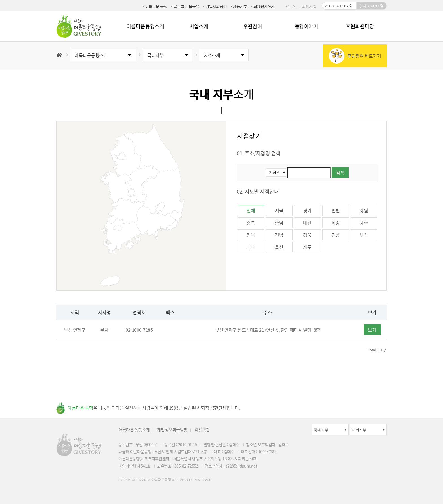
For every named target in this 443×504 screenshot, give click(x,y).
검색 (340, 173)
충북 (251, 223)
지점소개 (212, 55)
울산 (279, 247)
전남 (279, 235)
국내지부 (155, 55)
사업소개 (199, 26)
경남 (335, 235)
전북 (251, 235)
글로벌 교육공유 (186, 6)
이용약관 (202, 430)
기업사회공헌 (216, 6)
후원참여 (253, 26)
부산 (364, 235)
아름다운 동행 (156, 6)
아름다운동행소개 (145, 26)
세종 (335, 223)
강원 (364, 210)
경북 (307, 235)
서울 (279, 210)
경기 (307, 210)
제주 (307, 247)
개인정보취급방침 (172, 430)
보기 (372, 330)
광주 (364, 223)
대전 (307, 223)
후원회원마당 (360, 26)
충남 (279, 223)
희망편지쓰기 (264, 6)
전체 (251, 210)
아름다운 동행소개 (134, 430)
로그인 (291, 6)
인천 (335, 210)
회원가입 (309, 6)
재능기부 (240, 6)
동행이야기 (306, 26)
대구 (251, 247)
